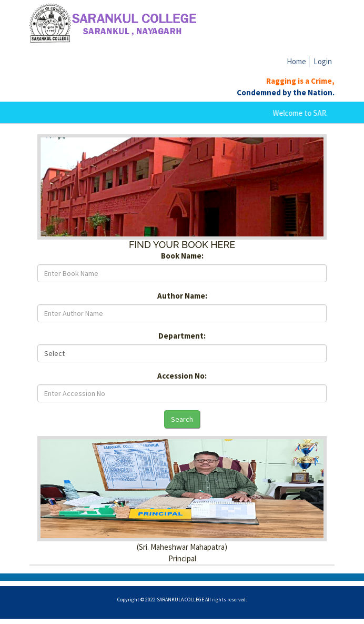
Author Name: (182, 296)
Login (323, 61)
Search (182, 419)
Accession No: (182, 376)
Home (296, 61)
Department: (182, 336)
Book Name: (182, 256)
